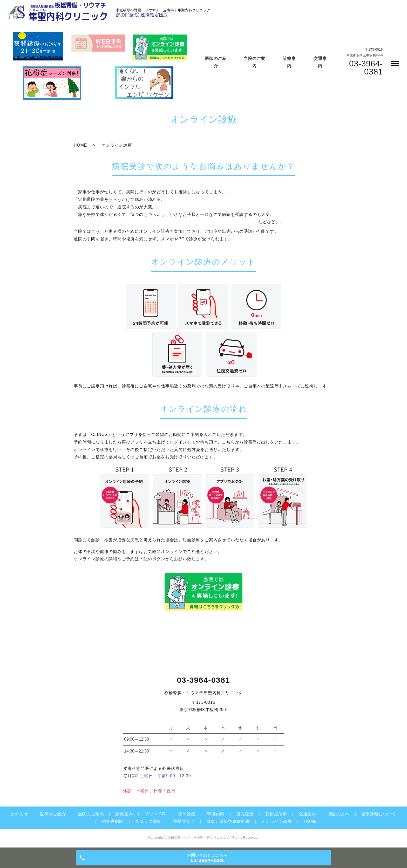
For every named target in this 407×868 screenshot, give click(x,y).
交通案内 (307, 814)
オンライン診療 (277, 821)
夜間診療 (187, 814)
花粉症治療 (276, 814)
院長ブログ (184, 821)
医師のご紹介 (53, 814)
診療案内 (124, 814)
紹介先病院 (113, 821)
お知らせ (20, 814)
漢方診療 (245, 814)
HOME (80, 145)
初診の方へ (339, 814)
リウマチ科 (155, 814)
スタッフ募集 (148, 821)
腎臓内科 (216, 814)
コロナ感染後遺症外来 (228, 821)
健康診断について (379, 814)
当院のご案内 (91, 814)
